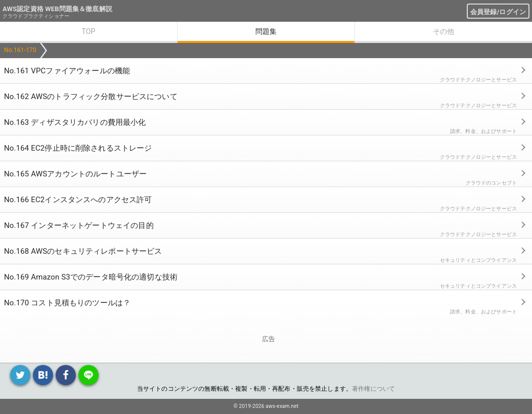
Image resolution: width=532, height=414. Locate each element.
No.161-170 (20, 50)
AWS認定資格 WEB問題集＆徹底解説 (57, 9)
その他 (444, 31)
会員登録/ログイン (498, 12)
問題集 (266, 31)
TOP (88, 31)
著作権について (373, 389)
